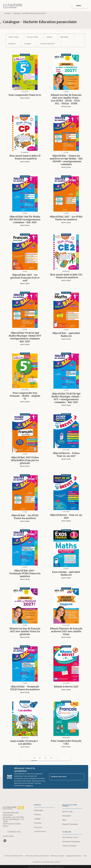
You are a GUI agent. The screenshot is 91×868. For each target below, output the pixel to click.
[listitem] (5, 841)
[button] (15, 37)
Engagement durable (74, 856)
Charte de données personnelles (37, 856)
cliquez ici (29, 786)
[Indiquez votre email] (64, 777)
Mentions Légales (58, 856)
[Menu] (79, 6)
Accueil (7, 13)
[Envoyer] (82, 777)
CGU (85, 856)
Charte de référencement (14, 856)
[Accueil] (13, 6)
